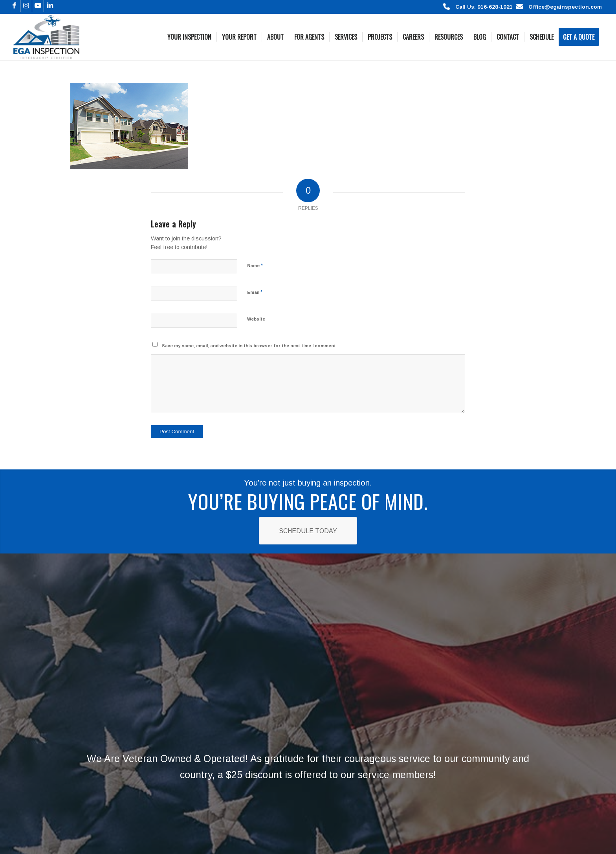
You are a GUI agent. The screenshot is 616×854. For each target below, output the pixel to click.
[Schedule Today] (308, 531)
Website (256, 319)
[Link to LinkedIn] (50, 6)
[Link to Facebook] (14, 6)
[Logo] (46, 37)
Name (255, 265)
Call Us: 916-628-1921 (484, 7)
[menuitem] (189, 37)
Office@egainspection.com (565, 7)
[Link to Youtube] (38, 6)
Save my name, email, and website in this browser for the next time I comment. (249, 346)
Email (255, 292)
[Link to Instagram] (26, 6)
